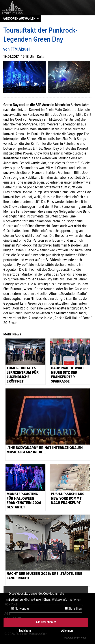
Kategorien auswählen (19, 18)
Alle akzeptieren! (46, 622)
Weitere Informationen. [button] (67, 600)
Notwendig (20, 609)
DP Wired (82, 638)
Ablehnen (67, 631)
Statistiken (73, 609)
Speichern (25, 631)
